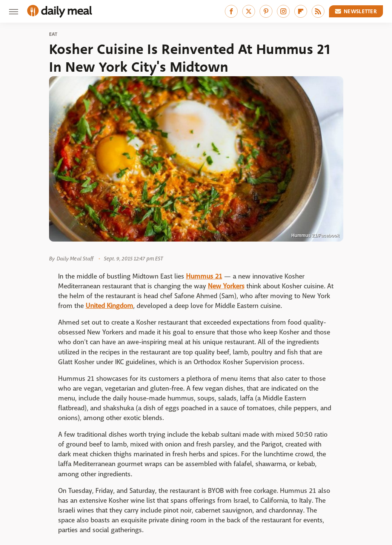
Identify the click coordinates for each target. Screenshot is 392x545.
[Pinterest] (266, 11)
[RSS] (318, 11)
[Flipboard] (301, 11)
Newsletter (356, 11)
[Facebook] (231, 11)
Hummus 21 (204, 276)
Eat (53, 34)
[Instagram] (283, 11)
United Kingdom (109, 306)
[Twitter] (249, 11)
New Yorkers (226, 286)
